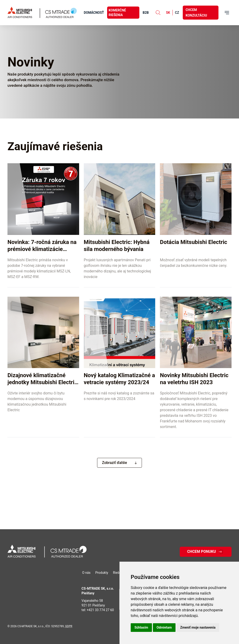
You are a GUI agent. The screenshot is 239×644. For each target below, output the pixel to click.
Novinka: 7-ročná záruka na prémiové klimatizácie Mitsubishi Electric (42, 249)
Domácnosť (94, 13)
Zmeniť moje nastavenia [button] (198, 627)
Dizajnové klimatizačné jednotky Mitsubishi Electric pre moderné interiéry (43, 382)
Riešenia (119, 573)
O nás (86, 573)
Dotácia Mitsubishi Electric (193, 242)
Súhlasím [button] (141, 627)
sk (168, 13)
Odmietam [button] (164, 627)
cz (177, 13)
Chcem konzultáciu (196, 13)
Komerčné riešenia (117, 13)
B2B (146, 13)
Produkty (102, 573)
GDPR (69, 626)
